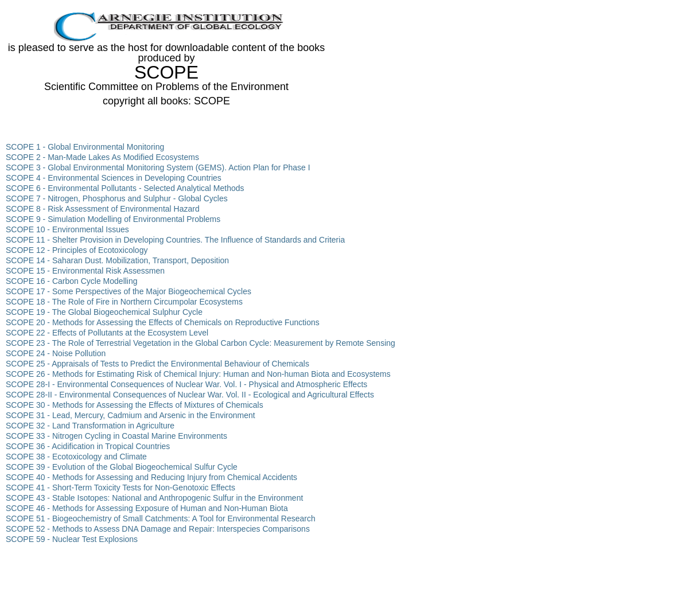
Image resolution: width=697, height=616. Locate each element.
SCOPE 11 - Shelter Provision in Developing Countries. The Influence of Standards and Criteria (175, 240)
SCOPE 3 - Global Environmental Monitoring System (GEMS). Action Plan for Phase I (158, 167)
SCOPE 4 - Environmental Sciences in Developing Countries (114, 178)
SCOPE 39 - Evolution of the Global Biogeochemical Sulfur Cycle (122, 467)
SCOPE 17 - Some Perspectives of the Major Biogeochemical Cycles (129, 291)
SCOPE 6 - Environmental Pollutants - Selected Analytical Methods (125, 188)
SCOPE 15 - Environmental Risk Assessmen (85, 271)
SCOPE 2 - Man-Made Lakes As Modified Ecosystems (102, 157)
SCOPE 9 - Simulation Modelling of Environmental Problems (113, 219)
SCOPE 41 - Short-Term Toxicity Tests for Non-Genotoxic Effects (120, 488)
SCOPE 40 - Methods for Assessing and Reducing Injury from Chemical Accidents (151, 477)
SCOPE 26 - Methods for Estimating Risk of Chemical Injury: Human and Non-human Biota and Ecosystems (198, 374)
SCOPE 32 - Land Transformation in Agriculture (90, 426)
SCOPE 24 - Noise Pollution (56, 353)
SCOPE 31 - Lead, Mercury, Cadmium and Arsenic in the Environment (131, 415)
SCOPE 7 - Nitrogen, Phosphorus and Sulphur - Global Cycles (117, 198)
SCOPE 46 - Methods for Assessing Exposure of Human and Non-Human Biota (147, 508)
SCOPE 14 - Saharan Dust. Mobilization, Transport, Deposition (117, 260)
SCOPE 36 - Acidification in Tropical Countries (88, 446)
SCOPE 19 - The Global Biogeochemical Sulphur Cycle (104, 312)
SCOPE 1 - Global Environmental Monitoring (85, 147)
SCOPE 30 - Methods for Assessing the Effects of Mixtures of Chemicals (135, 405)
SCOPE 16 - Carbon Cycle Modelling (72, 281)
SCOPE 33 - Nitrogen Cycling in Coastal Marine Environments (116, 436)
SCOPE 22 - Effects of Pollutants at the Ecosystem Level (107, 333)
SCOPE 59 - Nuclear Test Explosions (72, 539)
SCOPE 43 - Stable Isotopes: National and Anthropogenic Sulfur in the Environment (154, 498)
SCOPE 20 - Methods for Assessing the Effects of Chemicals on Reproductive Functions (163, 322)
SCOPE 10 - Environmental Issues (67, 229)
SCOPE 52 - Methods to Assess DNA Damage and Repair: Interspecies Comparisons (158, 529)
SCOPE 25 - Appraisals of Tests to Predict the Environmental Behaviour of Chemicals (157, 364)
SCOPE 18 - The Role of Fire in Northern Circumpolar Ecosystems (124, 302)
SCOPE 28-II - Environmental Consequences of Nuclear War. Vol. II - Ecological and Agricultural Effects (190, 395)
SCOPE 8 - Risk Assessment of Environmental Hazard (103, 209)
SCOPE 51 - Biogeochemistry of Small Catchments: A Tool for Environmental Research (161, 518)
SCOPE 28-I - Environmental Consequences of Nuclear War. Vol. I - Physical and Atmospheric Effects (186, 384)
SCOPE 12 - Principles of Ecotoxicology (77, 250)
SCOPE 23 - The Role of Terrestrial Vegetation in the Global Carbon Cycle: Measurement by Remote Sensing (200, 343)
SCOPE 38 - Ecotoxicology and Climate (76, 457)
